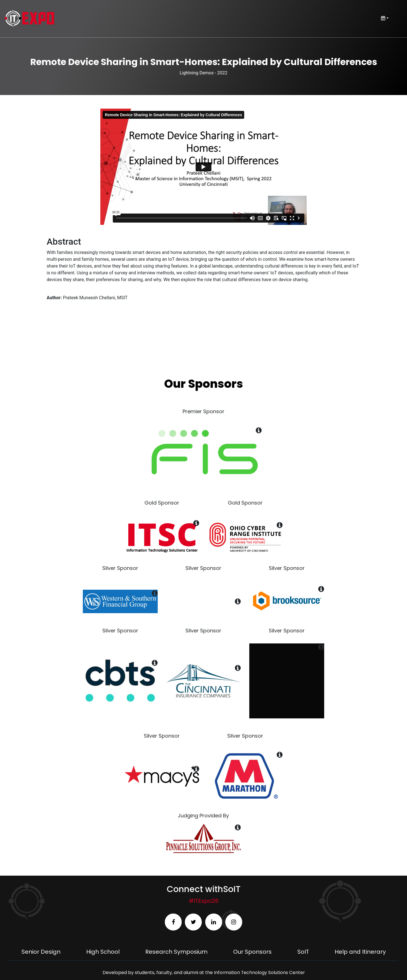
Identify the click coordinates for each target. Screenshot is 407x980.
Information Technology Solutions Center (259, 973)
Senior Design (41, 952)
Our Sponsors (252, 952)
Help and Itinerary (360, 952)
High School (103, 952)
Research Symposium (176, 952)
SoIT (303, 952)
